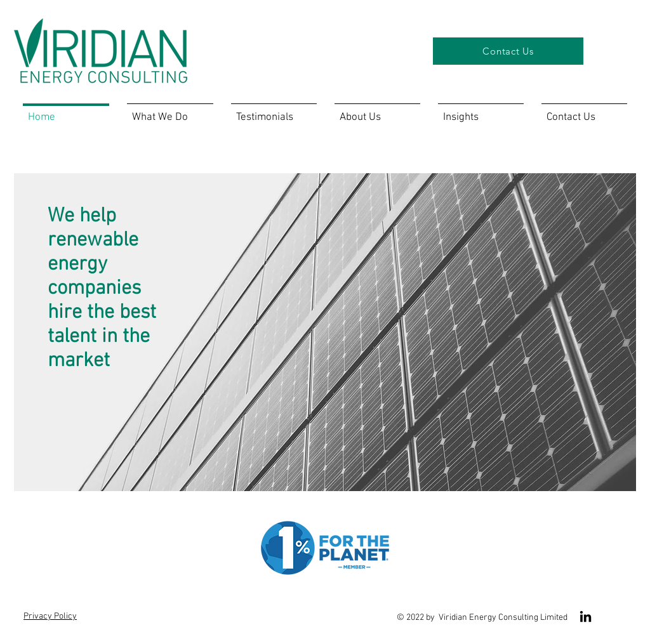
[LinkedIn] (586, 616)
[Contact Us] (508, 51)
